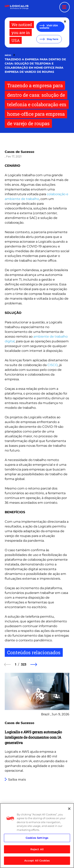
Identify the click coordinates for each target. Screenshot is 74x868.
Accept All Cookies (37, 860)
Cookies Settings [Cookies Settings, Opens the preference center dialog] (37, 838)
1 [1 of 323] (16, 664)
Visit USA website (49, 27)
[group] (37, 753)
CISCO (52, 365)
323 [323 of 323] (24, 664)
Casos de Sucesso (19, 152)
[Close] (69, 809)
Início (8, 55)
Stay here (52, 39)
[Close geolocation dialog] (65, 22)
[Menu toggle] (65, 7)
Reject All (37, 849)
